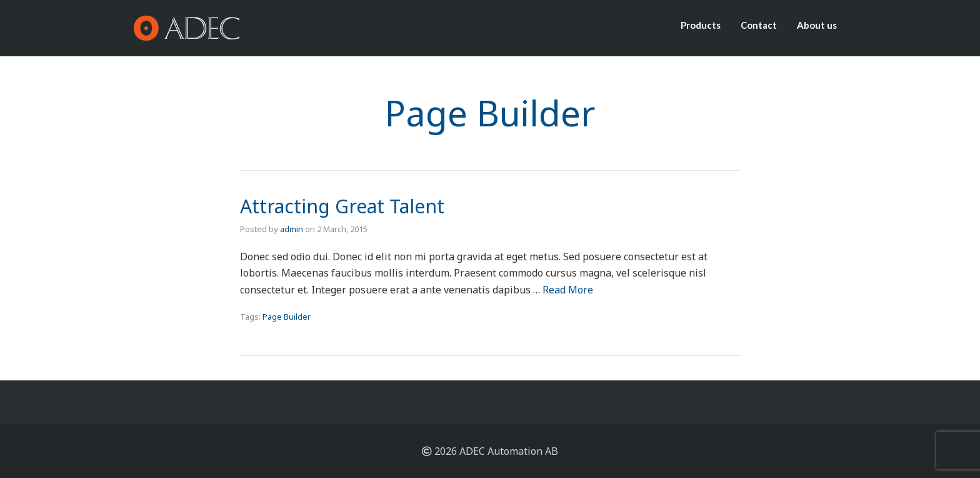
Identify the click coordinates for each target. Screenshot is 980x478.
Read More (568, 290)
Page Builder (287, 317)
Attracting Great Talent (342, 206)
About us (817, 25)
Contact (759, 25)
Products (701, 25)
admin (292, 229)
